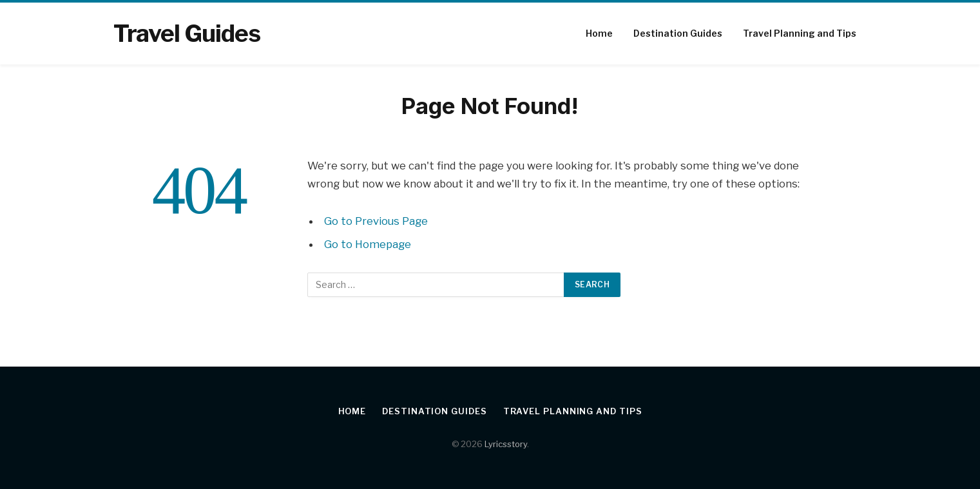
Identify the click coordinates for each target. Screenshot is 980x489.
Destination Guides (678, 33)
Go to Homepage (368, 244)
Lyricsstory (506, 444)
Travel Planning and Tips (800, 33)
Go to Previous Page (376, 221)
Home (599, 33)
